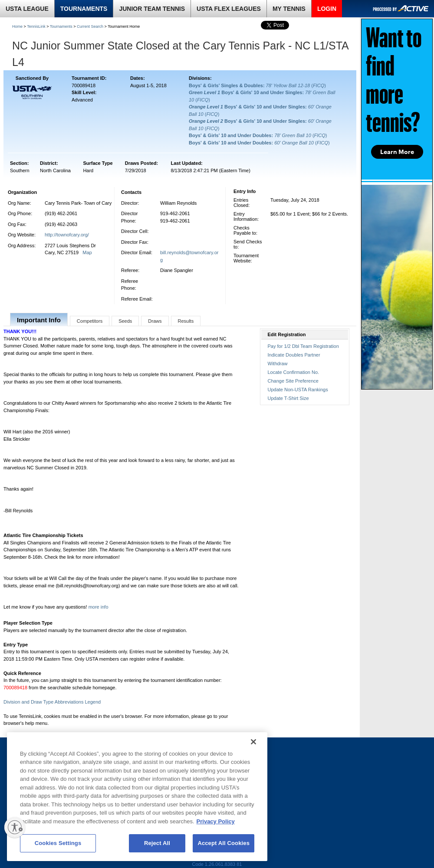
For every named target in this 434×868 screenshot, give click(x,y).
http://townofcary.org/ (67, 235)
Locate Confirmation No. (294, 372)
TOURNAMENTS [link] (84, 9)
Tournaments (61, 26)
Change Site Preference (293, 381)
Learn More (397, 152)
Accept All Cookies (224, 843)
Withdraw (278, 364)
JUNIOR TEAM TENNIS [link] (152, 9)
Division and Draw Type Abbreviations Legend (52, 702)
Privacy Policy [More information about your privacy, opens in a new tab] (216, 821)
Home (17, 26)
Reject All (157, 843)
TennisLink (36, 26)
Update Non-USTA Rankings (298, 390)
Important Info (39, 320)
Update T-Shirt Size (288, 398)
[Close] (253, 742)
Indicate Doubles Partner (294, 355)
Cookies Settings (58, 843)
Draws (155, 321)
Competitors (90, 321)
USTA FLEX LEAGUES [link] (229, 9)
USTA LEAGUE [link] (27, 9)
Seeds (125, 321)
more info (99, 607)
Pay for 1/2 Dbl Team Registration (303, 346)
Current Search (90, 26)
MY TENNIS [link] (289, 9)
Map (87, 252)
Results (186, 321)
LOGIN (327, 9)
